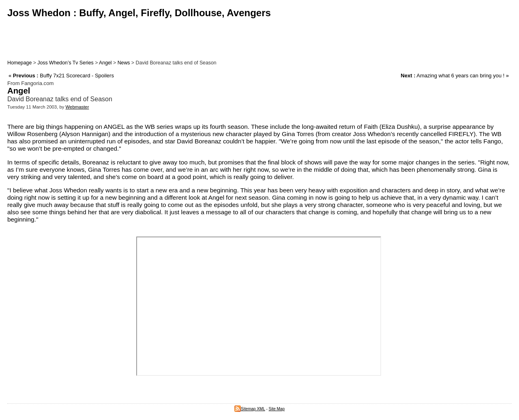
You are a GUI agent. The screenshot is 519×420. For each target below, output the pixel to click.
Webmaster (77, 107)
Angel (105, 63)
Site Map (277, 409)
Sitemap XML (250, 409)
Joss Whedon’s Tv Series (65, 63)
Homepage (19, 63)
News (124, 63)
